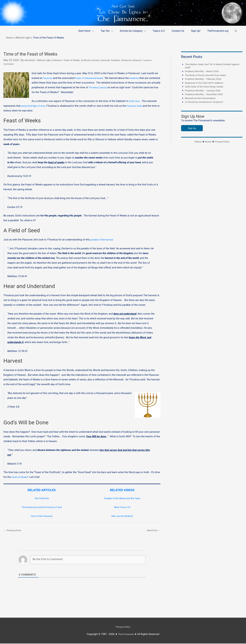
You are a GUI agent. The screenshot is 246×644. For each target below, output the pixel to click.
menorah (112, 60)
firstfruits (91, 60)
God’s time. (136, 101)
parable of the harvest (103, 240)
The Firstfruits (42, 498)
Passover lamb (138, 106)
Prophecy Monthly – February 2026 (205, 79)
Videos (197, 142)
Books (208, 142)
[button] (236, 31)
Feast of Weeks (76, 60)
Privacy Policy (223, 142)
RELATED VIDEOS (122, 490)
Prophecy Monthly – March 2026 (204, 71)
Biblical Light (46, 60)
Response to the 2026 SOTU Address (206, 83)
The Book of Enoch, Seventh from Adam (208, 75)
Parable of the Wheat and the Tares (122, 498)
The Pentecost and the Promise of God (42, 507)
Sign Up (192, 128)
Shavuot (147, 60)
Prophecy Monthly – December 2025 (206, 94)
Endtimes (60, 60)
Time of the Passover (42, 516)
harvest (102, 60)
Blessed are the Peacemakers (202, 98)
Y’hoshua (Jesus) (112, 87)
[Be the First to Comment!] (88, 560)
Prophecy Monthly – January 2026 (204, 90)
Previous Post (13, 531)
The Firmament (126, 635)
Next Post (153, 531)
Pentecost (135, 60)
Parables (123, 60)
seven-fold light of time (34, 106)
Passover (48, 78)
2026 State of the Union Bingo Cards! (206, 87)
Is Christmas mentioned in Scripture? (206, 102)
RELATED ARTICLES (42, 490)
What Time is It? (122, 507)
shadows (138, 78)
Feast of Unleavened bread (91, 78)
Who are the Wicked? (122, 516)
